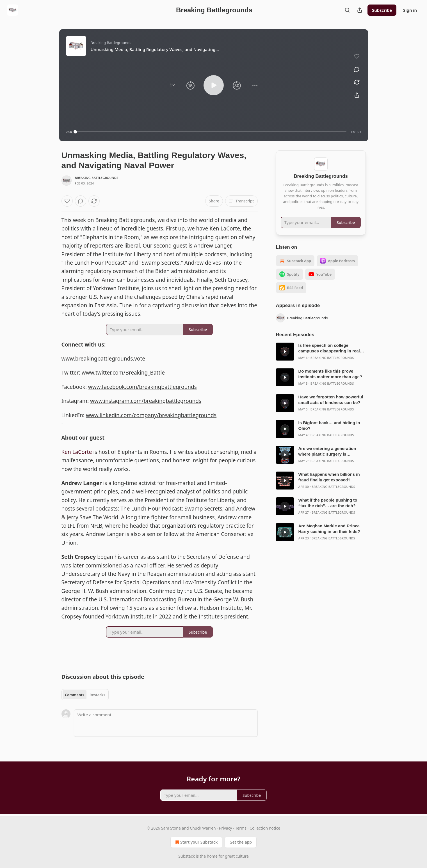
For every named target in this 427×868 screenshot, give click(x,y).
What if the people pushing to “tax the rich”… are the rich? (328, 503)
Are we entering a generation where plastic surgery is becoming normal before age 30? (331, 452)
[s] (285, 352)
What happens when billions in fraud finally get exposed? (329, 477)
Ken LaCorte (77, 452)
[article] (321, 352)
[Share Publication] (360, 10)
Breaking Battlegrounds (97, 178)
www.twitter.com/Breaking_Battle (123, 373)
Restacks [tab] (97, 695)
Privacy (226, 828)
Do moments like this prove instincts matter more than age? (330, 374)
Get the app (241, 842)
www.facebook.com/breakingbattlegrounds (142, 387)
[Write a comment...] (166, 723)
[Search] (347, 10)
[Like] (67, 201)
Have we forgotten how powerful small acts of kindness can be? (331, 400)
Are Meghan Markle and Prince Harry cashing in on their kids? (329, 529)
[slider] (211, 132)
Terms (241, 828)
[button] (172, 85)
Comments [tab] (75, 695)
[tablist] (85, 695)
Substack (187, 856)
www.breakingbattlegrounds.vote (103, 359)
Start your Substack (196, 842)
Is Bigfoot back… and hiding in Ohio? (329, 425)
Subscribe (382, 10)
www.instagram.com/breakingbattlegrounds (146, 401)
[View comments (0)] (357, 69)
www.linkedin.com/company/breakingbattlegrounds (151, 415)
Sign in (410, 10)
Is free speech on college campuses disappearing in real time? (329, 348)
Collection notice (265, 828)
